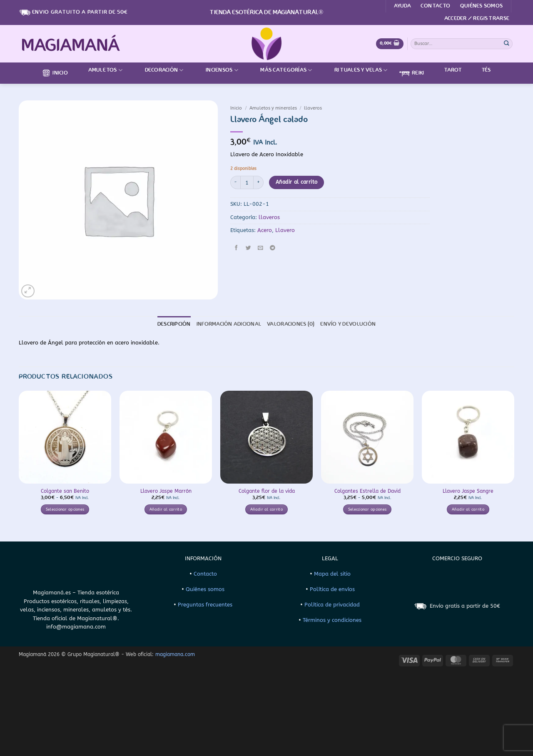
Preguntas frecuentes (205, 605)
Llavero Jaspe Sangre (468, 491)
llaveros (313, 108)
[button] (477, 19)
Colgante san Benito (65, 491)
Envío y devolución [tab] (348, 324)
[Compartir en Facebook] (237, 248)
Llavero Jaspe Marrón (166, 491)
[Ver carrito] (390, 44)
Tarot (448, 70)
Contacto (435, 6)
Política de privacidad (332, 605)
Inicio (55, 73)
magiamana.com (175, 654)
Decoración (159, 70)
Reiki (412, 73)
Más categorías (281, 70)
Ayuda (402, 6)
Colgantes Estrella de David (367, 491)
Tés (481, 70)
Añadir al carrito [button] (166, 509)
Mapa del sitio (332, 574)
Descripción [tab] (174, 324)
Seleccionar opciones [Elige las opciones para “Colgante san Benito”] (65, 509)
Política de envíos (332, 589)
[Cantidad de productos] (247, 182)
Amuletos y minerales (273, 108)
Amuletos (100, 70)
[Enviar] (507, 44)
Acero (265, 230)
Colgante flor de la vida (267, 491)
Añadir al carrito (296, 182)
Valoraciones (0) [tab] (291, 324)
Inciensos (217, 70)
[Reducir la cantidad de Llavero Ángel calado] (235, 182)
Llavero (285, 230)
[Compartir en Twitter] (249, 248)
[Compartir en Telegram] (272, 248)
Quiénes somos (481, 6)
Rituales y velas (356, 70)
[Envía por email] (260, 248)
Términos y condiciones (332, 620)
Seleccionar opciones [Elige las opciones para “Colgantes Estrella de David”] (367, 509)
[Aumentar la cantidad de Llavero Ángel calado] (259, 182)
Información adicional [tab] (229, 324)
